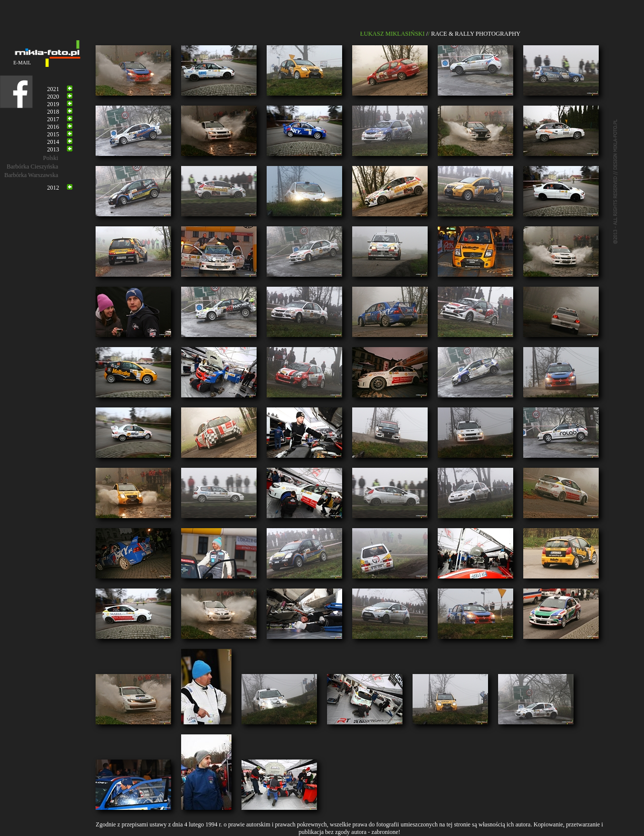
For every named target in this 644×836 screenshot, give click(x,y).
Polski (50, 158)
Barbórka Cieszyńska (32, 166)
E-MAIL (22, 63)
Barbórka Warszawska (31, 175)
